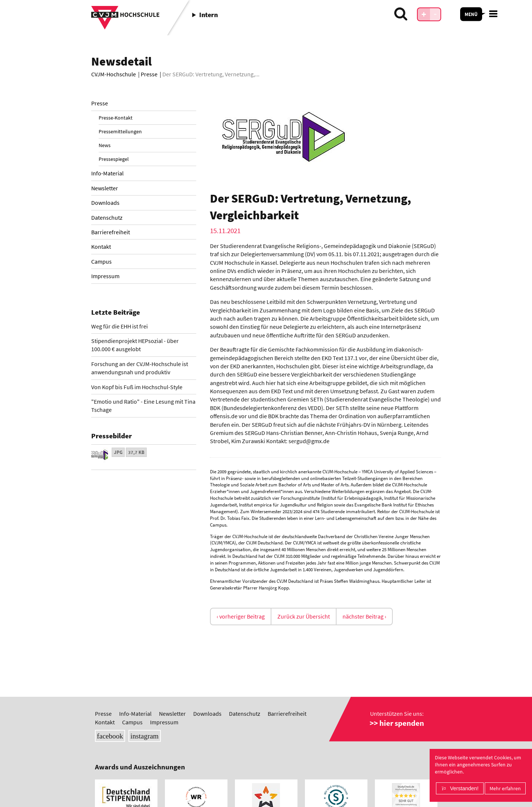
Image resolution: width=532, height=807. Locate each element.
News (105, 145)
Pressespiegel (114, 159)
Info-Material (107, 173)
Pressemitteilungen (120, 131)
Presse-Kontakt (116, 118)
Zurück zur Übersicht (304, 616)
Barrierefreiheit (111, 232)
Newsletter (105, 188)
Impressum (105, 276)
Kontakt (101, 247)
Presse (100, 103)
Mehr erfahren (505, 788)
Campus (101, 261)
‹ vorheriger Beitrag (241, 616)
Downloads (105, 203)
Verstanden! (464, 788)
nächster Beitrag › (364, 616)
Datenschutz (107, 217)
